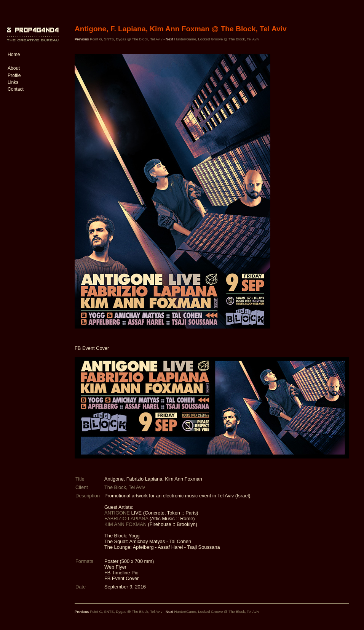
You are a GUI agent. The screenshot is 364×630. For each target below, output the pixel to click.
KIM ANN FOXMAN (125, 524)
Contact (16, 89)
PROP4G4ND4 (32, 29)
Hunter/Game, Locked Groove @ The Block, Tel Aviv (216, 39)
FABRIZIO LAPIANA (126, 519)
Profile (14, 75)
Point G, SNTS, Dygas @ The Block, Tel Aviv (126, 39)
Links (13, 82)
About (14, 68)
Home (14, 55)
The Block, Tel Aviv (125, 487)
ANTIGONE (117, 513)
